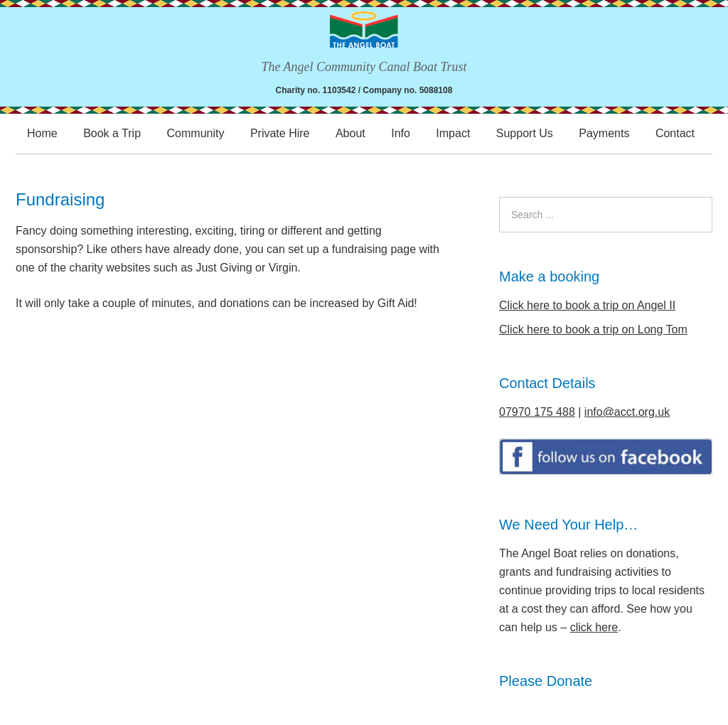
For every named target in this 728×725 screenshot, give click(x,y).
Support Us (525, 133)
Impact (453, 133)
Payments (604, 133)
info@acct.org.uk (627, 412)
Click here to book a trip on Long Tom (593, 329)
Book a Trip (112, 133)
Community (196, 133)
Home (42, 133)
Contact (675, 133)
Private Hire (280, 133)
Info (401, 133)
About (350, 133)
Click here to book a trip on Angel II (587, 305)
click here (594, 627)
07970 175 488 (537, 412)
